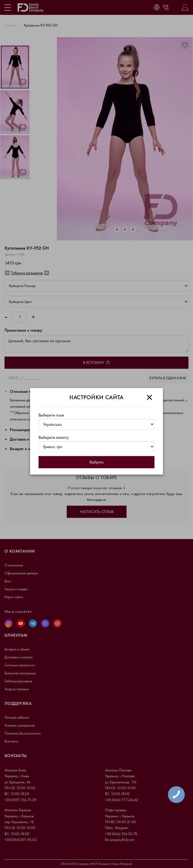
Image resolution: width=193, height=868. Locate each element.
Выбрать (97, 462)
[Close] (149, 397)
